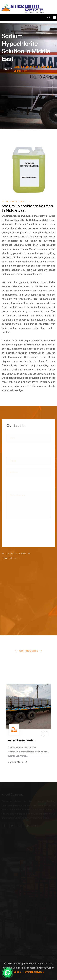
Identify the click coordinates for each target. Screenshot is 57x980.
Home (5, 69)
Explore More (17, 762)
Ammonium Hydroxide (21, 741)
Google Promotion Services (29, 972)
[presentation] (29, 526)
